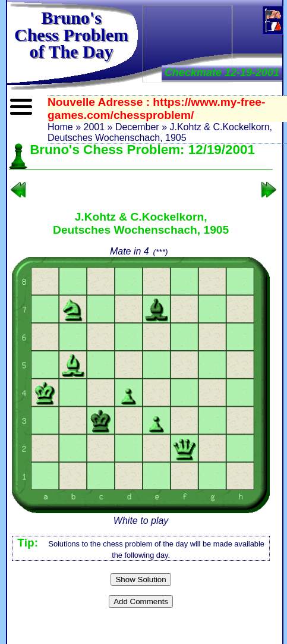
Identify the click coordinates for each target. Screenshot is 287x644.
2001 (94, 127)
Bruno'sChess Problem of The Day (71, 34)
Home (60, 127)
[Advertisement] (187, 43)
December (137, 127)
